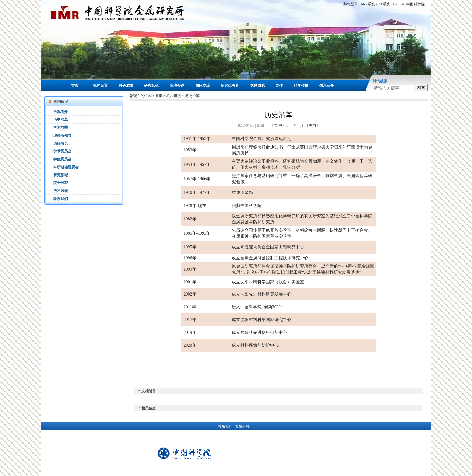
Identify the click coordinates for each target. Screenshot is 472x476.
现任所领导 (62, 135)
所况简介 (61, 112)
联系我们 (61, 199)
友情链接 (242, 426)
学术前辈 (61, 128)
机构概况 (174, 96)
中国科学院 (415, 4)
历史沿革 (61, 120)
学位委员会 (62, 159)
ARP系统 (368, 4)
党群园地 (257, 86)
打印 (298, 125)
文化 (279, 86)
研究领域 (61, 175)
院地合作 (177, 86)
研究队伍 (151, 86)
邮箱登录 (351, 4)
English (398, 4)
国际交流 (203, 86)
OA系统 (384, 4)
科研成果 (126, 86)
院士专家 (61, 183)
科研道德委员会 (66, 167)
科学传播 (301, 86)
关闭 (312, 125)
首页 (75, 86)
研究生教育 (230, 86)
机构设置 (100, 86)
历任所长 (61, 143)
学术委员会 (62, 151)
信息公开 (327, 86)
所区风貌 (61, 191)
